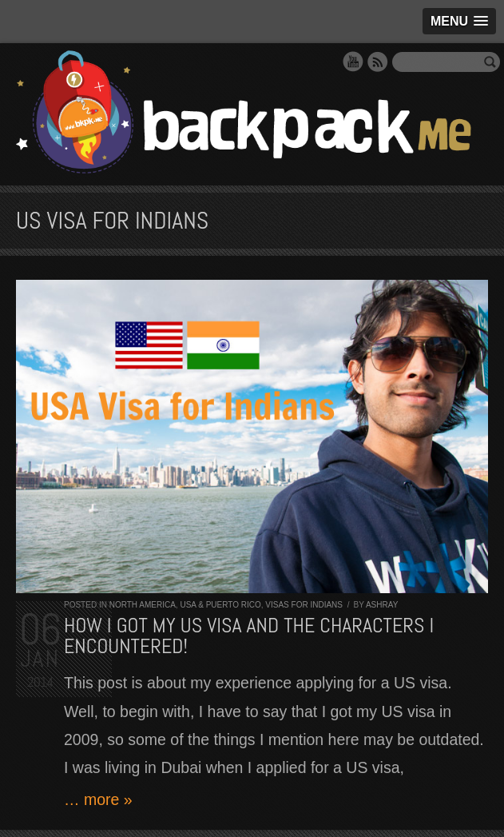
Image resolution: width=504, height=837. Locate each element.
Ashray (382, 605)
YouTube (353, 62)
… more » (98, 799)
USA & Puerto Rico (220, 605)
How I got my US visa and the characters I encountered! (249, 636)
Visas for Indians (304, 605)
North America (143, 605)
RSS (378, 62)
